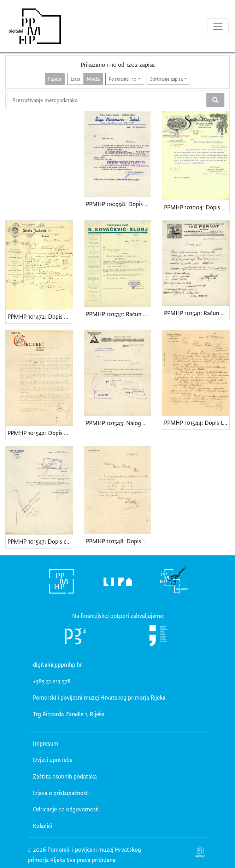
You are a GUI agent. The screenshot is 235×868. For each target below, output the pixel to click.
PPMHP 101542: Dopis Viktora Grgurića (40, 433)
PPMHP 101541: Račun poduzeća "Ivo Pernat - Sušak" (197, 313)
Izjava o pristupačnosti (61, 793)
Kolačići (43, 826)
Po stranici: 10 (123, 79)
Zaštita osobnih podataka (65, 776)
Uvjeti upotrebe (53, 760)
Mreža (93, 79)
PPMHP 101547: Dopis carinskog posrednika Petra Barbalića (40, 541)
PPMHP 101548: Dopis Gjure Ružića (119, 541)
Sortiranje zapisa (166, 79)
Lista (75, 79)
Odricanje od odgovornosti (66, 809)
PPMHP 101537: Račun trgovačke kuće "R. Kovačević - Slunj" (119, 314)
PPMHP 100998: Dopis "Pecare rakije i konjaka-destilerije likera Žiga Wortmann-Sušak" (119, 204)
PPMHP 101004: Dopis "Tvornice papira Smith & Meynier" (197, 207)
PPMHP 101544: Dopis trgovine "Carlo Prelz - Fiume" (197, 423)
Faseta (55, 79)
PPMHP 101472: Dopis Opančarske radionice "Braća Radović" (40, 316)
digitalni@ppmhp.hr (57, 664)
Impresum (46, 743)
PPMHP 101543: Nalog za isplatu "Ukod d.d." (119, 423)
